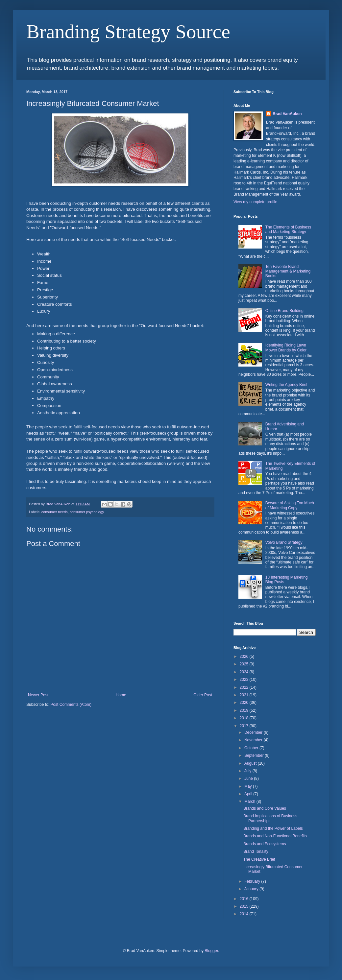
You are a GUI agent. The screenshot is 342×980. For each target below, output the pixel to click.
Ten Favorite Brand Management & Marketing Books (288, 271)
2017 (245, 726)
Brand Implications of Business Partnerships (270, 818)
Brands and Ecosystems (265, 844)
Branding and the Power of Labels (273, 828)
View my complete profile (255, 202)
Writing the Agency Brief (286, 385)
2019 (245, 710)
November (254, 740)
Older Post (203, 695)
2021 (245, 695)
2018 (245, 718)
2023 (245, 680)
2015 (245, 906)
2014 (245, 914)
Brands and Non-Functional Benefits (275, 836)
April (249, 794)
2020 (245, 703)
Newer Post (38, 695)
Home (121, 695)
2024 (245, 672)
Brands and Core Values (265, 808)
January (252, 889)
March (250, 801)
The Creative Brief (259, 859)
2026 (245, 657)
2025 (245, 664)
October (252, 748)
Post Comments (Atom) (71, 705)
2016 (245, 899)
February (253, 881)
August (251, 763)
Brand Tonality (256, 851)
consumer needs (55, 512)
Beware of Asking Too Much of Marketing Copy (290, 505)
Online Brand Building (284, 311)
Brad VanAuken (287, 114)
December (254, 732)
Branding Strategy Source (128, 32)
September (255, 755)
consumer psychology (87, 512)
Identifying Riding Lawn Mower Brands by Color (286, 347)
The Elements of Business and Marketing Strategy (288, 229)
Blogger (211, 951)
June (249, 778)
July (248, 771)
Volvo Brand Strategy (284, 542)
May (249, 786)
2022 (245, 687)
